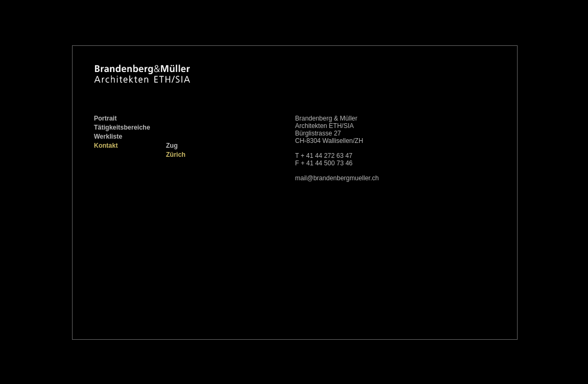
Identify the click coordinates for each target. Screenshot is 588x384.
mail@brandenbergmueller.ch (337, 178)
